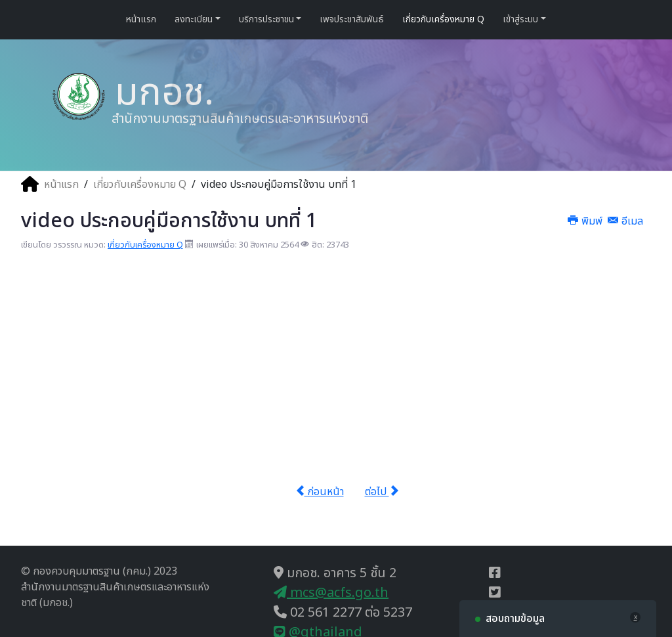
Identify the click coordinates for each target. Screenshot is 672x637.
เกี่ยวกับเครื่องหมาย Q (443, 19)
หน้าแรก (141, 19)
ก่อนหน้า (320, 492)
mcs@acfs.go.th (331, 593)
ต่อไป (382, 492)
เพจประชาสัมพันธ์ (352, 19)
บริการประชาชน (266, 19)
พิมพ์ (586, 221)
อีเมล (625, 221)
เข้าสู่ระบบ (520, 19)
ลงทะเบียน (194, 19)
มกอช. (159, 93)
